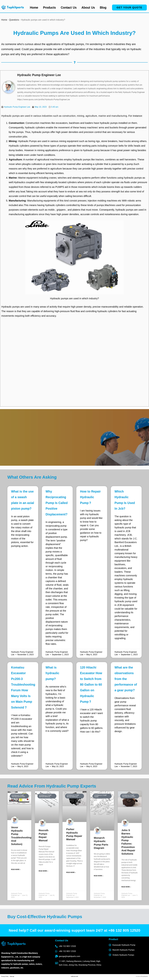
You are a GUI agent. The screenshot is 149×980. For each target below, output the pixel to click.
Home (34, 8)
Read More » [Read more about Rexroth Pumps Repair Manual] (43, 871)
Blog (103, 8)
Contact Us (69, 8)
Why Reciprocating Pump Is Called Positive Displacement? (57, 503)
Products (50, 8)
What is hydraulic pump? (52, 673)
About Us (88, 8)
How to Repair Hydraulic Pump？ (90, 497)
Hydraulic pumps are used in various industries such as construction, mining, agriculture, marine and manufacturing (64, 116)
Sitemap (12, 976)
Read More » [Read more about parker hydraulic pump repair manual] (71, 872)
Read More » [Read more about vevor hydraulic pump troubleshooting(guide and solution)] (16, 869)
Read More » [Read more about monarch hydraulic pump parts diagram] (99, 876)
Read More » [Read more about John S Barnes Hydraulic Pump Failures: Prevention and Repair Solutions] (126, 887)
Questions (14, 20)
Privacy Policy (5, 976)
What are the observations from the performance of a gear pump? (126, 679)
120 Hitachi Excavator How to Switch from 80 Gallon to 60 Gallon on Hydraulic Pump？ (91, 685)
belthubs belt (74, 976)
